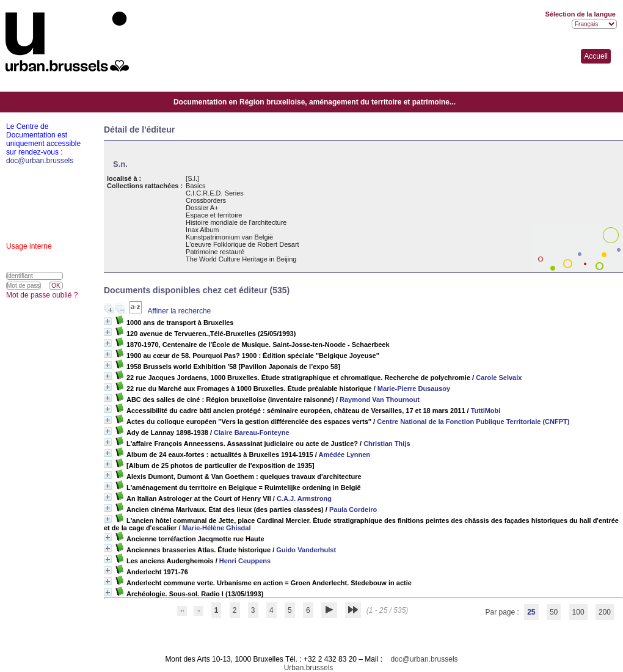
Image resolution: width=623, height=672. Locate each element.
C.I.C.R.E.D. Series (215, 193)
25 (531, 612)
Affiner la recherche (179, 311)
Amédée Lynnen (344, 455)
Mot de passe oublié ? (42, 295)
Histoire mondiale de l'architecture (236, 222)
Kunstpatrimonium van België (229, 237)
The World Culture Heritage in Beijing (241, 259)
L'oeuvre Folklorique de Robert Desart (242, 244)
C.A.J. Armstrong (304, 499)
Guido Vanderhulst (306, 550)
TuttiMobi (486, 411)
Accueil (596, 56)
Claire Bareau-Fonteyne (251, 433)
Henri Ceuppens (245, 561)
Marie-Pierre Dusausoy (414, 389)
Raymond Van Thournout (380, 400)
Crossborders (206, 200)
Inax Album (202, 230)
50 (554, 612)
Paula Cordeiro (353, 509)
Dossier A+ (202, 208)
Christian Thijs (387, 444)
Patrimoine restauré (215, 252)
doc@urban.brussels (424, 659)
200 (605, 612)
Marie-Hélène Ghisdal (217, 528)
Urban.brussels (309, 668)
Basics (195, 186)
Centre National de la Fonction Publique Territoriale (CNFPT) (473, 422)
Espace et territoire (214, 215)
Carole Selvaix (499, 378)
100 (578, 612)
